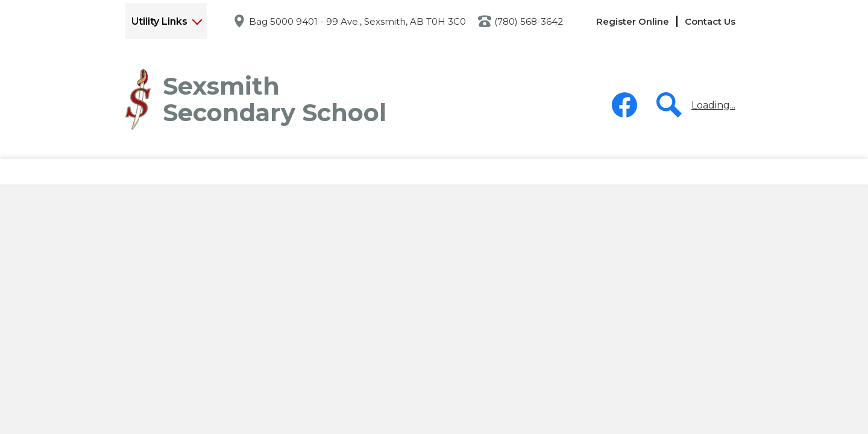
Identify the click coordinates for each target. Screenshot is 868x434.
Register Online (633, 21)
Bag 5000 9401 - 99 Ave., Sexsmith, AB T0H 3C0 (357, 21)
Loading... (713, 105)
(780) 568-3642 (529, 21)
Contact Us (710, 21)
